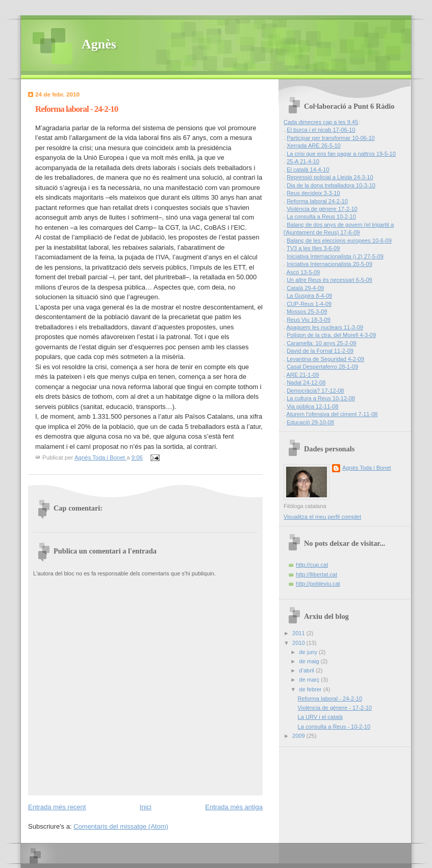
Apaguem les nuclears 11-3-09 (325, 327)
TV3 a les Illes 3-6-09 (313, 248)
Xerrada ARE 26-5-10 (314, 146)
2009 (299, 736)
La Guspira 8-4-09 (309, 296)
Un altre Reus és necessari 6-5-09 (329, 280)
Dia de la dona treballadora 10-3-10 (331, 185)
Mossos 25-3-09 (307, 311)
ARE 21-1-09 (303, 375)
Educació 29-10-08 (310, 422)
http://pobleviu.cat (318, 584)
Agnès (99, 44)
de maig (310, 661)
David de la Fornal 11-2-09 (320, 351)
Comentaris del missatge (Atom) (121, 826)
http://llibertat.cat (316, 574)
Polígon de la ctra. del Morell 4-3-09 (331, 335)
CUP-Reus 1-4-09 (309, 304)
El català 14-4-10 (308, 170)
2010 (299, 643)
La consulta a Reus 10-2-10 (321, 216)
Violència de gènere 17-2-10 (322, 209)
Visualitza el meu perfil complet (322, 517)
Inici (146, 807)
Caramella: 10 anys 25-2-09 (321, 343)
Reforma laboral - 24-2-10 (330, 698)
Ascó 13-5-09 (303, 272)
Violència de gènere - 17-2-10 (335, 708)
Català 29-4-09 (305, 288)
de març (310, 680)
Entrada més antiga (234, 807)
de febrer (311, 689)
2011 (299, 633)
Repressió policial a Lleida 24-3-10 (330, 177)
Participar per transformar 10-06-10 (331, 138)
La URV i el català (320, 717)
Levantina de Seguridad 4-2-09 (325, 359)
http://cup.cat (312, 565)
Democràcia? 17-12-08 (315, 391)
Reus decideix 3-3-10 (313, 193)
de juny (309, 652)
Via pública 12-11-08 (312, 406)
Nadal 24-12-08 (306, 382)
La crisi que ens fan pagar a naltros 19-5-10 (341, 154)
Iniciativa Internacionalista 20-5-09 (329, 264)
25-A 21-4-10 (303, 161)
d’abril (307, 670)
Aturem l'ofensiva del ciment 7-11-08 (332, 414)
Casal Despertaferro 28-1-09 (322, 367)
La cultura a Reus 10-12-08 (321, 398)
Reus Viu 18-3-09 (309, 320)
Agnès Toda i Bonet (367, 468)
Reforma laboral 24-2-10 (317, 201)
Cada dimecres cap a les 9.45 (321, 122)
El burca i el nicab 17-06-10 (321, 130)
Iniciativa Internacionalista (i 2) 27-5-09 (335, 256)
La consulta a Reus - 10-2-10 (334, 727)
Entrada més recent (57, 807)
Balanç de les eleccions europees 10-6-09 (339, 240)
